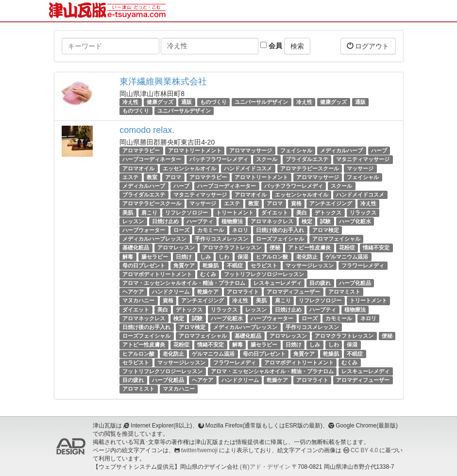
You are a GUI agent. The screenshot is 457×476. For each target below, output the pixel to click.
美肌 (128, 213)
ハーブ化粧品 (355, 283)
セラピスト (264, 265)
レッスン (133, 221)
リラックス (363, 213)
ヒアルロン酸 (272, 257)
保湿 (243, 257)
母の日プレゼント (144, 265)
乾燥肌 (211, 265)
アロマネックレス (272, 221)
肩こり (149, 213)
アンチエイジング (331, 203)
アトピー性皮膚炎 (309, 247)
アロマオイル (138, 168)
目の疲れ (320, 283)
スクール (267, 160)
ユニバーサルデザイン (261, 102)
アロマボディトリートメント (157, 274)
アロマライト (243, 292)
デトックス (328, 213)
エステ (130, 177)
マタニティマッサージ (363, 160)
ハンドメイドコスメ (248, 168)
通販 (186, 102)
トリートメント (235, 213)
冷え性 (130, 102)
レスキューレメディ (278, 283)
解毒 (128, 257)
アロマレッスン (176, 247)
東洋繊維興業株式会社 (163, 82)
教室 (152, 177)
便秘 (275, 247)
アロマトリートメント (195, 150)
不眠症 (235, 265)
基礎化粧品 (136, 247)
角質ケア (184, 265)
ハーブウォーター (144, 230)
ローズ (181, 230)
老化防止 (307, 257)
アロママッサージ (251, 150)
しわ (224, 257)
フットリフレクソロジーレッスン (264, 274)
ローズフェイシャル (280, 239)
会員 (271, 46)
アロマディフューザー (293, 292)
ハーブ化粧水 (355, 221)
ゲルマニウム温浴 (347, 257)
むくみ (208, 274)
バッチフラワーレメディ (219, 160)
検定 (307, 221)
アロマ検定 (326, 230)
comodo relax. (147, 130)
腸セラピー (155, 257)
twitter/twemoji (199, 450)
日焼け (184, 257)
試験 (325, 221)
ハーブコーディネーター (152, 160)
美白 (302, 213)
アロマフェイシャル (336, 239)
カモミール (211, 230)
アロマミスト (344, 292)
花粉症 (347, 247)
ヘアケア (133, 292)
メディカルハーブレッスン (154, 239)
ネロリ (240, 230)
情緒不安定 (376, 247)
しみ (205, 257)
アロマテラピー (141, 150)
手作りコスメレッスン (221, 239)
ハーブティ (200, 221)
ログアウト (368, 46)
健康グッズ (160, 102)
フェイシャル (296, 150)
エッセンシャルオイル (189, 168)
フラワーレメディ (363, 265)
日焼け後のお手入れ (280, 230)
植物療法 (232, 221)
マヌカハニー (138, 301)
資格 (296, 203)
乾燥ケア (208, 292)
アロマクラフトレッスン (232, 247)
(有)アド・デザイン (265, 467)
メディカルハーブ (341, 150)
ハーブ (379, 150)
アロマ (173, 177)
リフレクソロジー (186, 213)
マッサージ (360, 168)
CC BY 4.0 (364, 450)
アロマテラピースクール (310, 168)
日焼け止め (165, 221)
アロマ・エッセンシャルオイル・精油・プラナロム (184, 283)
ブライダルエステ (307, 160)
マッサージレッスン (310, 265)
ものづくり (213, 102)
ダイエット (275, 213)
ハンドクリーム (171, 292)
